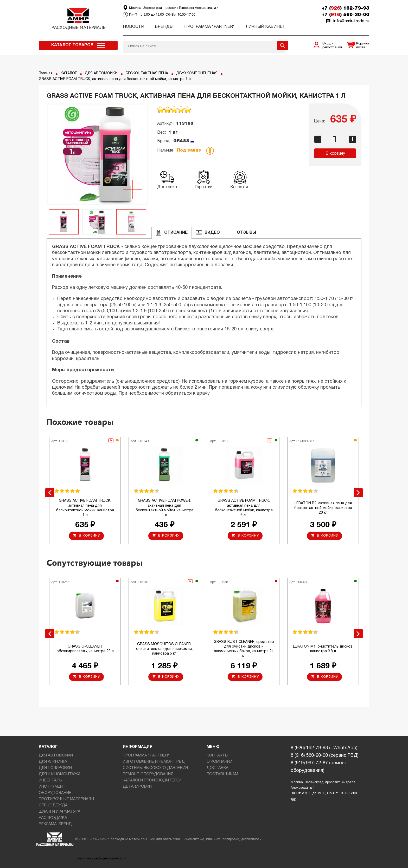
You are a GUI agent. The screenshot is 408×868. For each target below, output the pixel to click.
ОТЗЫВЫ (242, 233)
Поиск (283, 45)
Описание (172, 233)
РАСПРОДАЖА (53, 818)
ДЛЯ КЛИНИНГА (53, 762)
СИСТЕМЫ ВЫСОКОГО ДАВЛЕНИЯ (155, 768)
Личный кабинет (265, 27)
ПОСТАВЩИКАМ (222, 774)
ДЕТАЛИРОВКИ (137, 787)
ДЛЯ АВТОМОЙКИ (101, 73)
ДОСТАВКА (218, 768)
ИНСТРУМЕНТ (52, 787)
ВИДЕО (208, 233)
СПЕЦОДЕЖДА (53, 805)
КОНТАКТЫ (217, 755)
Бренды (164, 27)
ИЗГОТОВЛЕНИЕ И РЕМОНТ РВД (154, 762)
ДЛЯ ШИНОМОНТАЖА (60, 774)
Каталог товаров (72, 45)
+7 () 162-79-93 (345, 8)
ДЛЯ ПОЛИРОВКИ (55, 768)
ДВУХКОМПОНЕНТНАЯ (197, 73)
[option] (97, 154)
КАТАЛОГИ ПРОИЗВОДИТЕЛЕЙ (152, 780)
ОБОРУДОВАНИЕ (55, 793)
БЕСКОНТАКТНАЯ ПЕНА (147, 73)
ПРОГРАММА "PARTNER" (209, 27)
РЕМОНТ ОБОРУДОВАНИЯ (148, 774)
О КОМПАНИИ (219, 762)
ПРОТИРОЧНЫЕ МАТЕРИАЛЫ (66, 799)
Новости (133, 27)
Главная (46, 73)
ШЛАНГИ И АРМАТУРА (60, 812)
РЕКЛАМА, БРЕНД (55, 824)
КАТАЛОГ (69, 73)
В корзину (335, 154)
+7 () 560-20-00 (345, 15)
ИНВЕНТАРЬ (50, 780)
